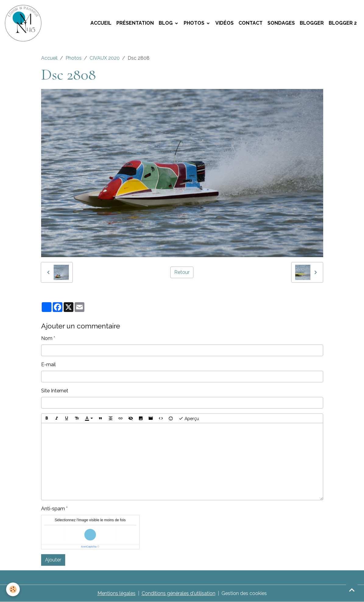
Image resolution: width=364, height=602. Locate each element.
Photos (195, 23)
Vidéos (224, 23)
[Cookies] (13, 589)
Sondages (281, 23)
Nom (47, 338)
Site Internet (55, 391)
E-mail (48, 365)
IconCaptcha (89, 547)
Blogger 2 (343, 23)
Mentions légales (117, 593)
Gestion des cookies (244, 593)
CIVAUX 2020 (105, 58)
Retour (182, 272)
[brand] (24, 23)
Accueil (101, 23)
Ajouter (53, 560)
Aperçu (189, 418)
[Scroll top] (352, 590)
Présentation (135, 23)
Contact (251, 23)
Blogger (312, 23)
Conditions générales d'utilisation (178, 593)
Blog (166, 23)
